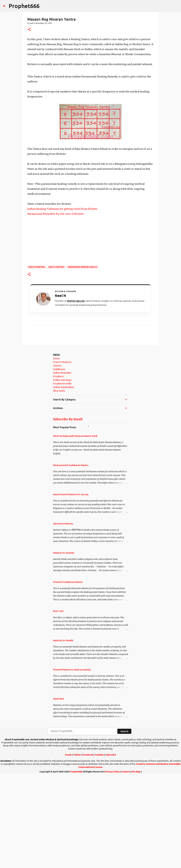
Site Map (136, 864)
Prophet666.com (76, 393)
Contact (125, 864)
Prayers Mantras (62, 454)
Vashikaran (59, 461)
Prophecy (58, 469)
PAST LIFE (58, 703)
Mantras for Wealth (63, 733)
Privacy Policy (112, 864)
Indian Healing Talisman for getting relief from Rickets (62, 301)
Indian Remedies (62, 465)
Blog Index (59, 483)
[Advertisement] (90, 59)
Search (124, 823)
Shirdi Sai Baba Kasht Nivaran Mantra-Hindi (75, 528)
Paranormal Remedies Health (82, 359)
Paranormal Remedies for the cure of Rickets (56, 306)
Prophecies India (62, 476)
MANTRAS (59, 791)
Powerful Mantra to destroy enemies (72, 762)
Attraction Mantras (63, 616)
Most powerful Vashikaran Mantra (71, 557)
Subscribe (111, 847)
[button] (29, 30)
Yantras (57, 458)
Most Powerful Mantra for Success (71, 587)
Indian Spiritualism (63, 479)
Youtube (99, 847)
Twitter (77, 847)
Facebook (88, 847)
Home (56, 451)
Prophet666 (24, 6)
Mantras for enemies (64, 645)
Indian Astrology (62, 472)
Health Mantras (37, 359)
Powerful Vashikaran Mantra (68, 674)
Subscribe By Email (68, 511)
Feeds (68, 847)
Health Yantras (56, 359)
